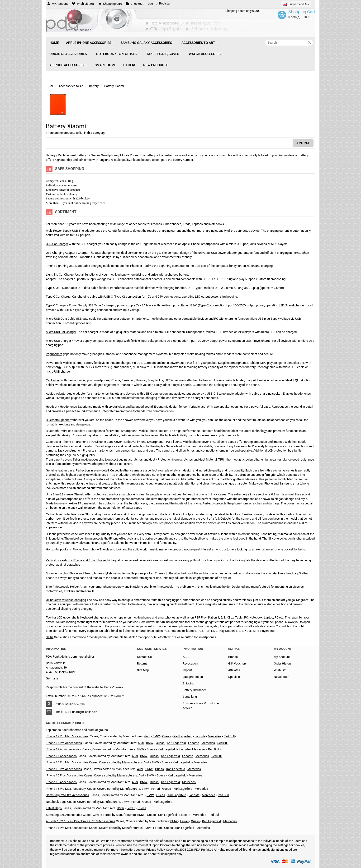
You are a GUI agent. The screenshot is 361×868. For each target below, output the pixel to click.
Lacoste (200, 736)
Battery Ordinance (195, 690)
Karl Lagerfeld (167, 749)
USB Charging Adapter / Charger (67, 253)
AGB (186, 657)
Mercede (199, 815)
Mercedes (215, 736)
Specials (234, 677)
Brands (233, 657)
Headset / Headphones (61, 407)
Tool (49, 617)
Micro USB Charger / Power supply (69, 341)
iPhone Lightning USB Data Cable (68, 266)
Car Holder (53, 380)
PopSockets (54, 354)
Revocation (190, 663)
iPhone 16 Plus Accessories (65, 775)
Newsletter (281, 677)
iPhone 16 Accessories (61, 782)
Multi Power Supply (59, 231)
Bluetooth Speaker (58, 420)
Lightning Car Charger (60, 275)
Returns (142, 663)
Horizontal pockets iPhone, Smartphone (72, 549)
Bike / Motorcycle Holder (62, 587)
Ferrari (156, 789)
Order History (283, 663)
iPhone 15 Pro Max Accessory (66, 789)
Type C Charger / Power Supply (66, 305)
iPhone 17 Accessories (61, 756)
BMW (156, 736)
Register (165, 3)
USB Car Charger (57, 244)
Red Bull (229, 736)
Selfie (50, 637)
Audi (147, 736)
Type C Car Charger (59, 297)
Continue (303, 143)
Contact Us (144, 657)
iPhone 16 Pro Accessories (64, 769)
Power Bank (54, 363)
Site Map (143, 670)
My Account (282, 657)
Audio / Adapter (56, 394)
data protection (193, 677)
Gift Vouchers (237, 663)
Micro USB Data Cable (61, 319)
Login (151, 3)
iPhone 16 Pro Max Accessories (67, 762)
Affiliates (234, 670)
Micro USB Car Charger (61, 332)
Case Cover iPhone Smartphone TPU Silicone (76, 442)
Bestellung (190, 697)
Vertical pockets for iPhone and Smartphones (76, 560)
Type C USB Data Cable (61, 288)
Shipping (188, 683)
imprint (187, 670)
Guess (151, 749)
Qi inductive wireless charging (66, 600)
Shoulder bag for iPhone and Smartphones (74, 573)
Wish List (280, 670)
